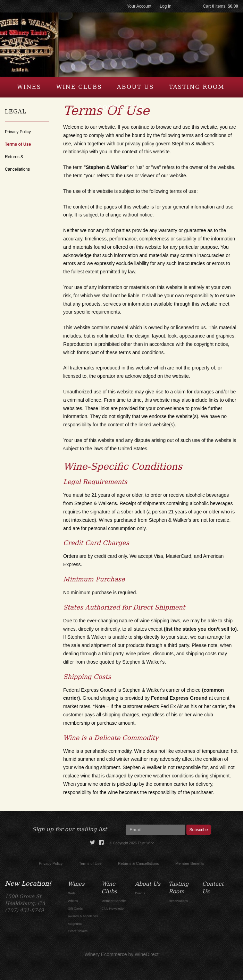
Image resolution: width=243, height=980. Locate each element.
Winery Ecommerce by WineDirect (121, 954)
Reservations (178, 901)
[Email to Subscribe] (156, 830)
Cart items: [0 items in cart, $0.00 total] (221, 6)
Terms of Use (18, 144)
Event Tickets (78, 931)
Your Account (139, 6)
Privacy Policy (18, 132)
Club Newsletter (113, 908)
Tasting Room (197, 87)
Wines (29, 87)
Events (140, 893)
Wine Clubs (79, 87)
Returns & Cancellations (139, 863)
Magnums (75, 924)
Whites (73, 901)
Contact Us (121, 108)
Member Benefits (190, 863)
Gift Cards (75, 908)
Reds (72, 893)
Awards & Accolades (83, 916)
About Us (135, 87)
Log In (165, 6)
